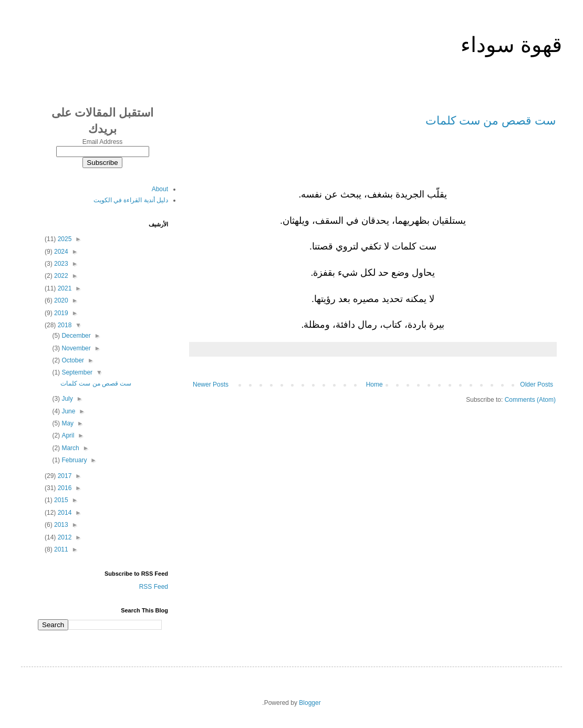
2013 (60, 525)
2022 (60, 276)
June (67, 411)
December (75, 336)
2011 (60, 549)
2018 (64, 325)
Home (374, 384)
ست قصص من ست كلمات (491, 121)
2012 (64, 537)
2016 (64, 488)
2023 (60, 264)
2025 (64, 239)
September (76, 372)
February (73, 460)
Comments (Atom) (530, 400)
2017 (64, 476)
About (160, 189)
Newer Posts (211, 384)
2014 (64, 513)
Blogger (310, 703)
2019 (60, 313)
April (67, 435)
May (67, 423)
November (75, 348)
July (66, 399)
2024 (60, 252)
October (72, 360)
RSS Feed (154, 587)
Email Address (103, 142)
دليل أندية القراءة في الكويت (131, 200)
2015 (60, 500)
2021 (64, 288)
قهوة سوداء (511, 45)
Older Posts (537, 384)
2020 (60, 300)
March (70, 448)
